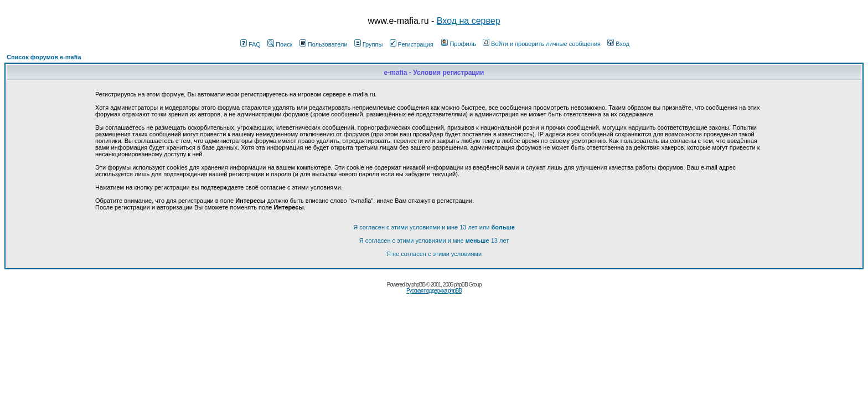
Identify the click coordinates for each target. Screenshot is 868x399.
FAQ (250, 44)
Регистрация (412, 44)
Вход (618, 44)
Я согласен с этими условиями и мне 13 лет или (434, 227)
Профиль (459, 44)
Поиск (280, 44)
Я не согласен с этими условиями (434, 254)
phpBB (418, 285)
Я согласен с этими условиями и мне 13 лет (434, 241)
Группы (369, 44)
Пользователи (324, 44)
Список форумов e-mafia (44, 57)
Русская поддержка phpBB (434, 291)
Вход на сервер (469, 21)
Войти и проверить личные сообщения (542, 44)
